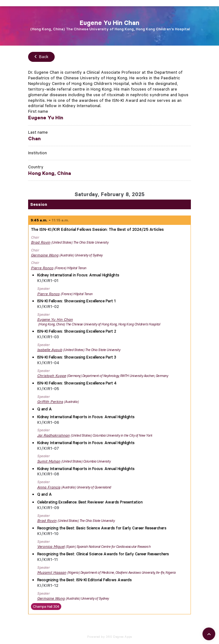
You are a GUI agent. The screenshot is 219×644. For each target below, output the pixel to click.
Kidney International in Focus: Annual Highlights (78, 275)
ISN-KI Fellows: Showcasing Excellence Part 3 (77, 357)
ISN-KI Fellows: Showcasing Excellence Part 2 (77, 331)
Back (41, 57)
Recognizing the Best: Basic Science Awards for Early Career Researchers (102, 528)
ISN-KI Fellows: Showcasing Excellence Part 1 (76, 301)
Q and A (45, 409)
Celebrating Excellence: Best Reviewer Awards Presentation (90, 502)
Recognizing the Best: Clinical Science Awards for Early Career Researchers (103, 554)
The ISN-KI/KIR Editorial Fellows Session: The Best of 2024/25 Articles (97, 229)
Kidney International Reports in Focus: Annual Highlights (86, 417)
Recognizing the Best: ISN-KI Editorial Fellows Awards (85, 580)
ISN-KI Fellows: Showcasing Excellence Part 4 (77, 383)
